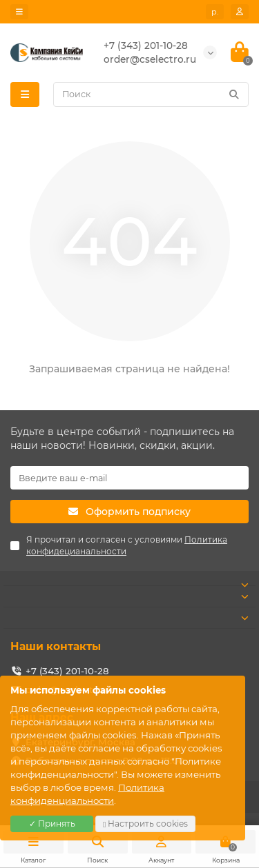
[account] (240, 12)
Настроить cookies (145, 824)
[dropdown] (19, 12)
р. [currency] (215, 12)
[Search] (151, 94)
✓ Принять (52, 824)
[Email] (129, 478)
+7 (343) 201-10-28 (67, 671)
